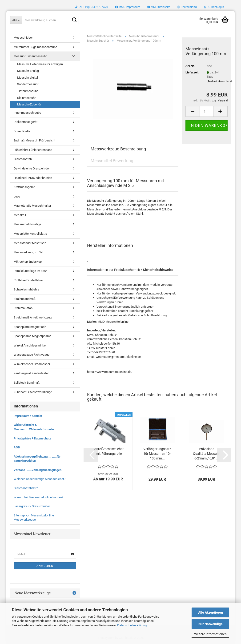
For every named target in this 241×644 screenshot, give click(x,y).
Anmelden (45, 566)
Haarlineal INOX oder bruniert (33, 178)
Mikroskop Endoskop (28, 262)
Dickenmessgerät (26, 122)
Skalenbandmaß (25, 299)
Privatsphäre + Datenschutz (32, 438)
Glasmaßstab (23, 159)
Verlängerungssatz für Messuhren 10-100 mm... (157, 454)
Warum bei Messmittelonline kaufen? (38, 497)
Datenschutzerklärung (132, 625)
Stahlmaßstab (23, 308)
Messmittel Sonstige (27, 224)
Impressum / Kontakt (28, 416)
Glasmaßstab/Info (26, 488)
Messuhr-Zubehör (29, 104)
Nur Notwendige (211, 624)
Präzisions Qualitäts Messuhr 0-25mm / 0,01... (206, 454)
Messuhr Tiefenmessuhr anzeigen (40, 64)
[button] (187, 7)
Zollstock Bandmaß (27, 383)
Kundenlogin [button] (214, 7)
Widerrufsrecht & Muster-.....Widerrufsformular (34, 427)
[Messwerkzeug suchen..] (16, 20)
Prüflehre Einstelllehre (28, 280)
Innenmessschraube (27, 113)
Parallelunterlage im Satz (30, 271)
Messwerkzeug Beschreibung (118, 149)
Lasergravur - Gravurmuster (32, 506)
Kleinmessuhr (26, 98)
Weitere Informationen (210, 634)
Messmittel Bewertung (112, 161)
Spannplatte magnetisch (30, 327)
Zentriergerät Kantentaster (31, 373)
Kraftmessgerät (24, 187)
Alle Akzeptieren (211, 612)
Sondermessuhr (28, 84)
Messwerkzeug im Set (28, 252)
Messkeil (20, 215)
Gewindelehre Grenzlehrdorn (32, 168)
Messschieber (23, 38)
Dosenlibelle (22, 131)
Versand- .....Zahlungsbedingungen (38, 470)
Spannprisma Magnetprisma (32, 336)
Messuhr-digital (28, 78)
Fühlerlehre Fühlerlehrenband (33, 150)
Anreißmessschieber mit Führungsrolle (109, 451)
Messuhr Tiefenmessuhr (30, 56)
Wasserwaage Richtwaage (32, 355)
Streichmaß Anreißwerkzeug (33, 317)
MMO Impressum (128, 7)
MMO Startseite (159, 7)
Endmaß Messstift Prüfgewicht (34, 140)
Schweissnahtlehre (26, 289)
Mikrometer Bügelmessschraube (35, 47)
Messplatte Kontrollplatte (30, 234)
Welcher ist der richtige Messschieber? (40, 479)
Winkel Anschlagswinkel (30, 345)
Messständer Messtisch (30, 243)
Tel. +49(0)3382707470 (91, 7)
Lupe (17, 196)
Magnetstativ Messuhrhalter (32, 206)
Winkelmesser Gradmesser (32, 364)
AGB (17, 447)
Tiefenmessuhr (27, 91)
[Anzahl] (207, 111)
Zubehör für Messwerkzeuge (33, 392)
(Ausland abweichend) (220, 81)
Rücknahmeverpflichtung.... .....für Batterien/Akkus (37, 459)
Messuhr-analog (28, 71)
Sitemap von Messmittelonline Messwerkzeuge (34, 518)
